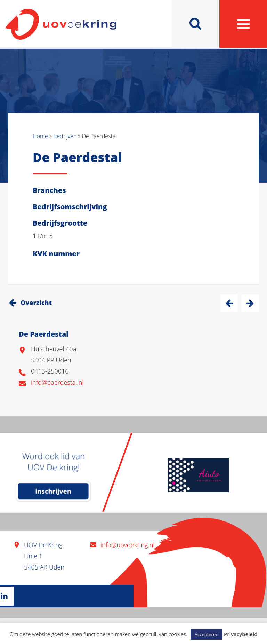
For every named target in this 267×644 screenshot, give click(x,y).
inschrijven (53, 491)
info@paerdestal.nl (57, 382)
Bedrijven (65, 136)
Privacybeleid (241, 634)
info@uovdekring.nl (127, 545)
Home (40, 136)
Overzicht (36, 303)
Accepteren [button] (207, 634)
